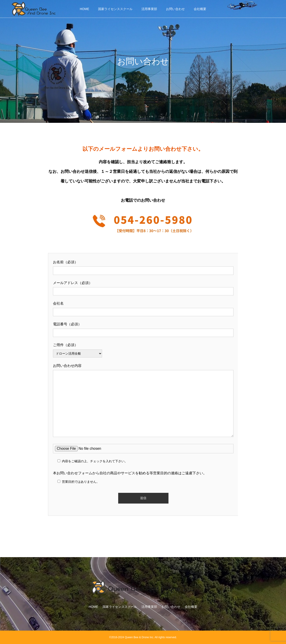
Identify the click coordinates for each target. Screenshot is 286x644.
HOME (84, 9)
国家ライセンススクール (115, 9)
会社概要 (200, 9)
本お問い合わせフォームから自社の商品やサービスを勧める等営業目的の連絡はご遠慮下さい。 (130, 473)
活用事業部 (149, 9)
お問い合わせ (175, 9)
